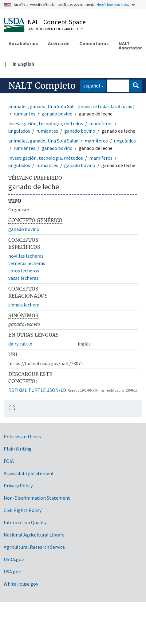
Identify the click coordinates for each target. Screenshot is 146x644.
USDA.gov (14, 559)
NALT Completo (42, 86)
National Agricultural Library (34, 535)
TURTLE (37, 390)
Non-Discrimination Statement (37, 498)
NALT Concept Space (57, 22)
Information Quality (25, 522)
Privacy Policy (18, 486)
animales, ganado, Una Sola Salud (43, 106)
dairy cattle (20, 344)
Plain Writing (18, 449)
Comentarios (94, 43)
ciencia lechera (24, 305)
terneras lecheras (27, 263)
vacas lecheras (23, 278)
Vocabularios (23, 43)
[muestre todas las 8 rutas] (106, 106)
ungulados (19, 131)
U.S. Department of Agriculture (55, 29)
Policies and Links (22, 436)
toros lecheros (24, 271)
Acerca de (59, 43)
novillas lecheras (26, 256)
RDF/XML (18, 390)
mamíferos (101, 123)
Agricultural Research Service (34, 547)
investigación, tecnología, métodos (46, 123)
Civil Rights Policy (23, 510)
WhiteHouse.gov (21, 584)
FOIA (9, 461)
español (90, 85)
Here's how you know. (113, 4)
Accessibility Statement (29, 473)
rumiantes (24, 114)
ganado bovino (57, 114)
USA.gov (12, 572)
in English (23, 64)
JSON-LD (57, 390)
